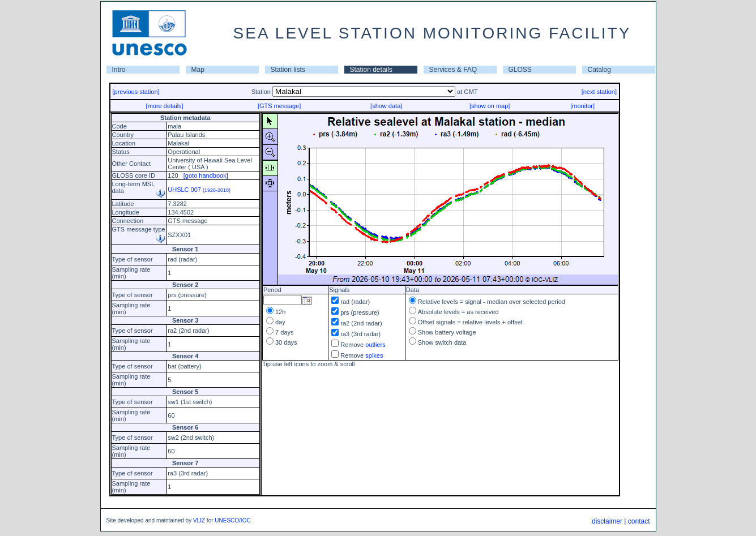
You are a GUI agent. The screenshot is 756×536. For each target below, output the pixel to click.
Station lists (288, 70)
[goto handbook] (206, 175)
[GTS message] (279, 106)
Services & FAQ (453, 70)
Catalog (599, 70)
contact (639, 521)
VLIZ (199, 520)
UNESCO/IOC (232, 520)
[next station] (599, 92)
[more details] (165, 106)
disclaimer (607, 521)
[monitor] (582, 106)
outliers (375, 345)
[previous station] (136, 92)
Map (198, 70)
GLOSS (520, 70)
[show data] (386, 106)
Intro (119, 70)
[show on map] (490, 106)
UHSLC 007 (199, 190)
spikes (374, 355)
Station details (371, 70)
